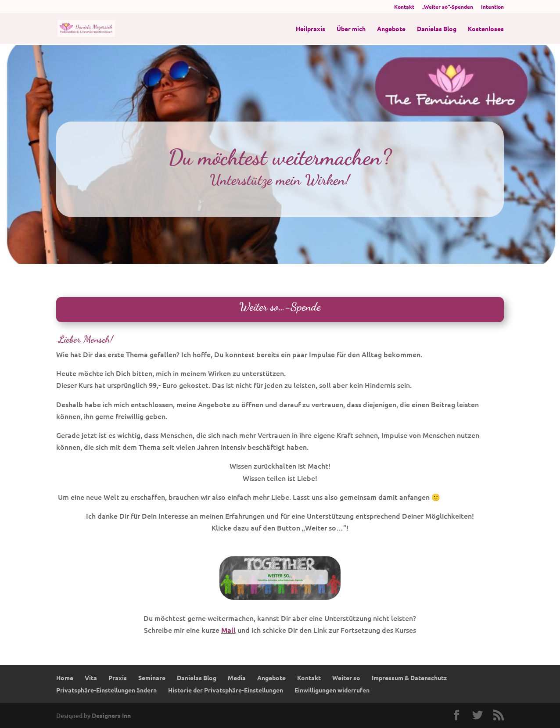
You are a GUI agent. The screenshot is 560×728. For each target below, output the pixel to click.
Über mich (351, 29)
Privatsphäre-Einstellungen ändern (106, 690)
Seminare (152, 678)
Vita (91, 678)
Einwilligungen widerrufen (332, 690)
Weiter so (346, 678)
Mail (228, 630)
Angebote (391, 29)
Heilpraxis (311, 29)
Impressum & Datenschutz (409, 678)
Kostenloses (486, 29)
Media (237, 678)
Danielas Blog (437, 29)
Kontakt (404, 7)
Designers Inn (111, 715)
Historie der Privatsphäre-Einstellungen (226, 690)
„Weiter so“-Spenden (448, 7)
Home (65, 678)
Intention (492, 7)
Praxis (118, 678)
